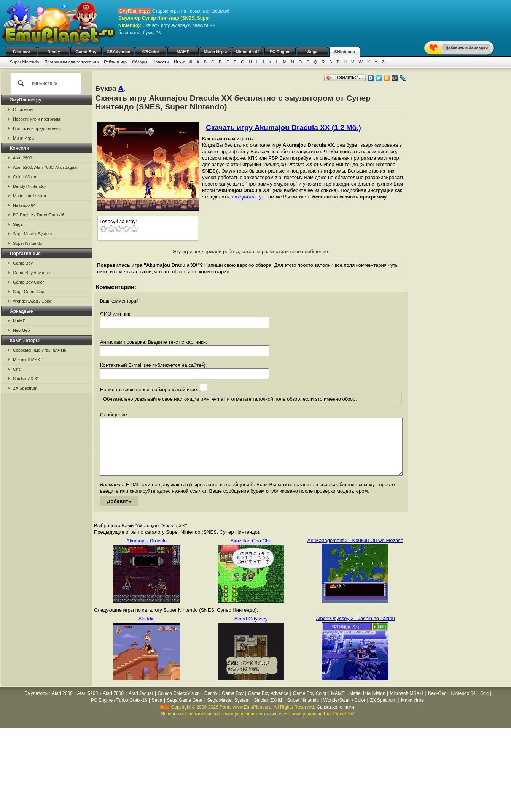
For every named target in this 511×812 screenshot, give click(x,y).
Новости (161, 62)
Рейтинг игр (115, 62)
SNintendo (345, 52)
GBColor (150, 52)
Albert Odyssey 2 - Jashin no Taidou (355, 630)
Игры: (179, 62)
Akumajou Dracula (146, 552)
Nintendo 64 (248, 52)
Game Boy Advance (31, 273)
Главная (21, 52)
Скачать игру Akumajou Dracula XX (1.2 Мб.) (283, 128)
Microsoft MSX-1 (28, 360)
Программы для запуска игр (71, 62)
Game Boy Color (28, 282)
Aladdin (146, 630)
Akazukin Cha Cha (251, 552)
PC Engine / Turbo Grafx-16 (39, 215)
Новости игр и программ (37, 119)
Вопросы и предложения (37, 128)
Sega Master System (32, 234)
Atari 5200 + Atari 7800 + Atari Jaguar (115, 705)
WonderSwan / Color (32, 301)
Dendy (54, 52)
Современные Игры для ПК (40, 350)
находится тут (248, 197)
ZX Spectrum (25, 388)
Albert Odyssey (251, 630)
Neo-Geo (21, 330)
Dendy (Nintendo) (29, 186)
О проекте (23, 109)
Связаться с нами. (336, 718)
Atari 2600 (22, 158)
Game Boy (86, 52)
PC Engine (280, 52)
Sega (312, 52)
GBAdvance (118, 52)
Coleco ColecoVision (179, 705)
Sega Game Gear (29, 292)
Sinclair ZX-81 (26, 379)
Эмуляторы (36, 705)
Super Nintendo (24, 62)
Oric (17, 369)
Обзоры (140, 62)
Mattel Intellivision (29, 196)
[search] (45, 84)
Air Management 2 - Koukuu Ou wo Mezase (355, 552)
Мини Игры (216, 52)
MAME (183, 52)
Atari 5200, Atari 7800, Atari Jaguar (45, 167)
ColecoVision (25, 177)
